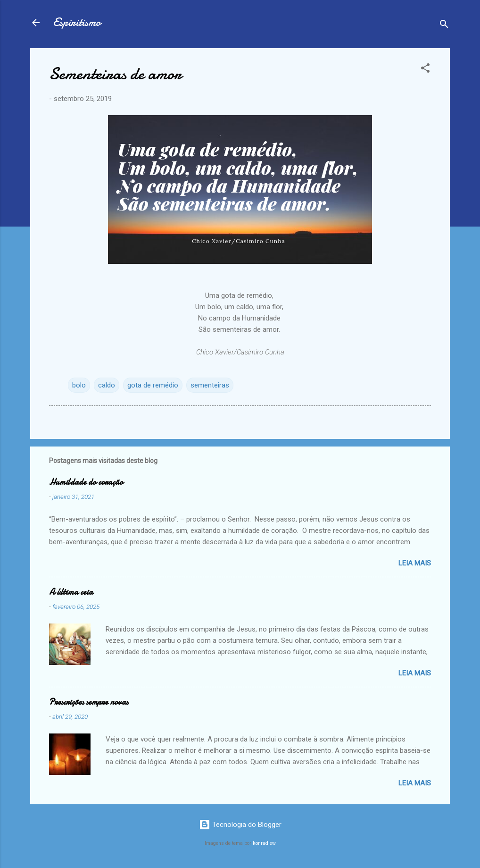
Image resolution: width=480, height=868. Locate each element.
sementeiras (210, 385)
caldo (107, 385)
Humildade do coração (86, 482)
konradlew (264, 843)
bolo (79, 385)
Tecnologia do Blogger (240, 825)
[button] (425, 70)
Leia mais (415, 563)
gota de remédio (153, 385)
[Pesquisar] (444, 26)
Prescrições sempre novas (89, 702)
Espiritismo (77, 22)
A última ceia (71, 592)
